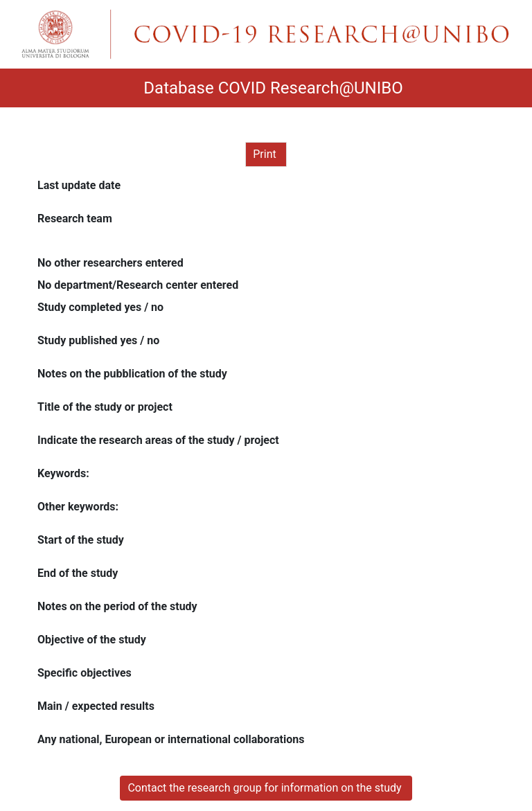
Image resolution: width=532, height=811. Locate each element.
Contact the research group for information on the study (266, 788)
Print (266, 154)
